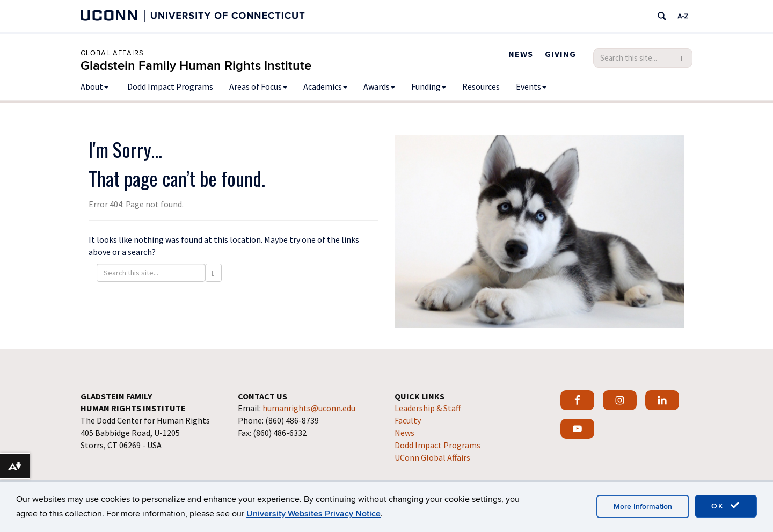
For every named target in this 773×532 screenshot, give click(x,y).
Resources (481, 86)
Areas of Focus (258, 86)
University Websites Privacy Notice (313, 514)
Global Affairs (112, 53)
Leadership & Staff (428, 408)
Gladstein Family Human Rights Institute (196, 66)
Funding (429, 86)
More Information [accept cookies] (643, 507)
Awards (379, 86)
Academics (325, 86)
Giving (560, 54)
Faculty (408, 420)
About (94, 86)
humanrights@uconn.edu (309, 408)
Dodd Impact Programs (170, 86)
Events (531, 86)
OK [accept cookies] (726, 506)
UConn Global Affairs (432, 457)
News (521, 54)
